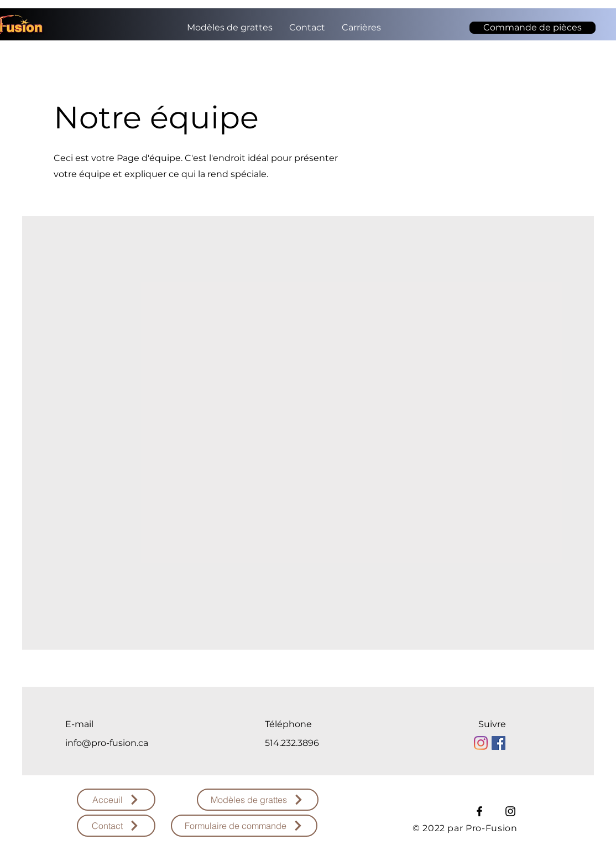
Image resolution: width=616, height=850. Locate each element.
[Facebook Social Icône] (498, 743)
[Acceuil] (116, 800)
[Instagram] (481, 743)
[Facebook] (479, 811)
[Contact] (116, 826)
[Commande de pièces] (533, 28)
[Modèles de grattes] (258, 800)
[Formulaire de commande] (244, 826)
